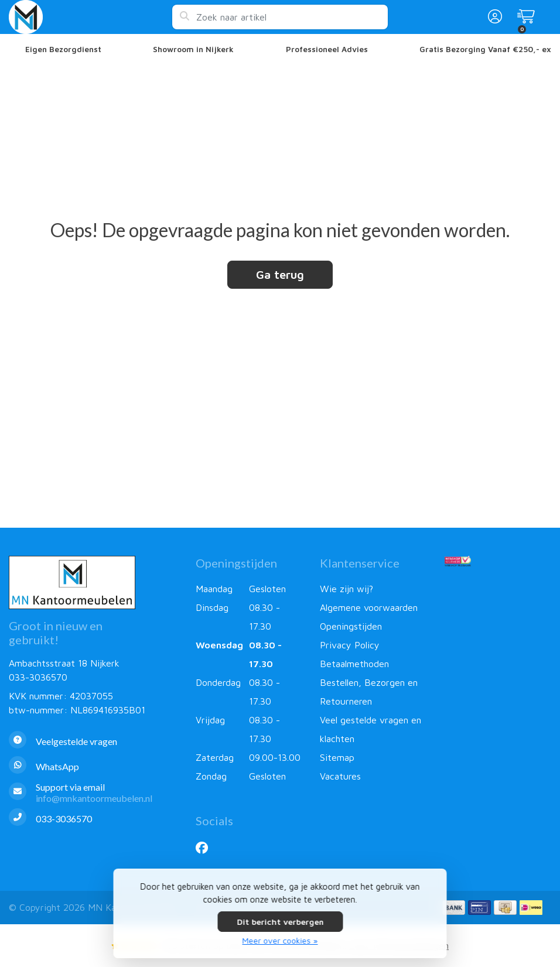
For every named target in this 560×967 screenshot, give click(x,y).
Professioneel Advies (327, 49)
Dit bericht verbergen (280, 922)
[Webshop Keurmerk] (498, 561)
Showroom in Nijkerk (193, 49)
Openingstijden (351, 626)
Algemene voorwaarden (369, 607)
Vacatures (340, 776)
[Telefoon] (93, 819)
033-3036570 (38, 677)
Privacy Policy (350, 645)
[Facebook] (206, 848)
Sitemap (337, 757)
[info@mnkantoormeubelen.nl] (93, 792)
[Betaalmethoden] (454, 908)
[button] (493, 17)
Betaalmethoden (354, 664)
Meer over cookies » (280, 940)
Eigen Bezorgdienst (63, 49)
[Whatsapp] (93, 766)
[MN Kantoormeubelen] (90, 17)
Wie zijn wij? (346, 589)
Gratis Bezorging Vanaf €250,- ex (485, 49)
